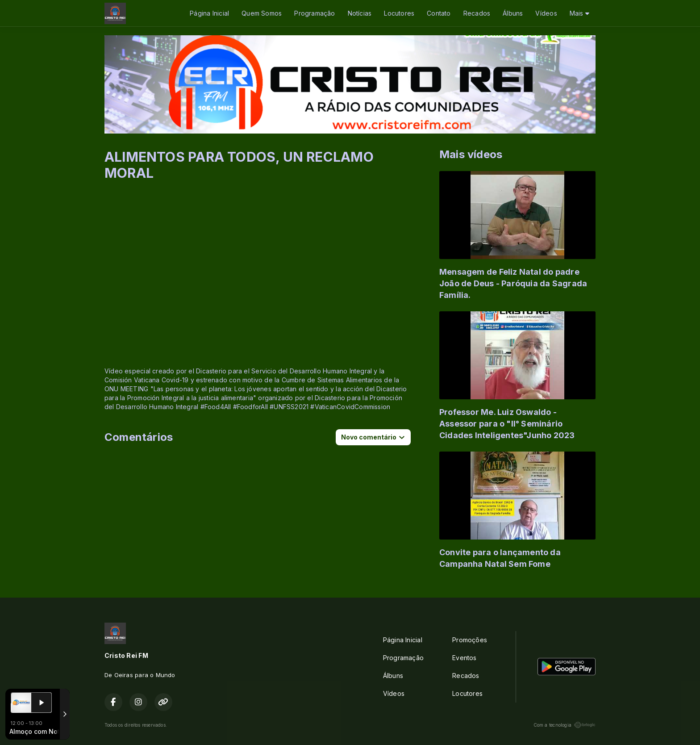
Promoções (470, 640)
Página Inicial (209, 13)
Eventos (464, 658)
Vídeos (546, 13)
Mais (579, 13)
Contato (439, 13)
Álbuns (513, 13)
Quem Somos (262, 13)
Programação (315, 13)
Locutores (399, 13)
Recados (477, 13)
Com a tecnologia (565, 725)
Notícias (360, 13)
